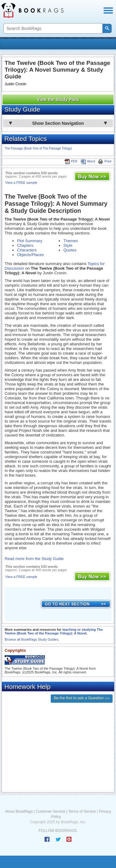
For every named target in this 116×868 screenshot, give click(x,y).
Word (88, 161)
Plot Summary (30, 241)
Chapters (25, 245)
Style (68, 245)
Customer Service (51, 811)
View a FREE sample (21, 183)
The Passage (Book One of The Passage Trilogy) (38, 148)
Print (105, 161)
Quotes (70, 250)
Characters (27, 250)
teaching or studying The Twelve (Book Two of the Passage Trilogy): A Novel (54, 631)
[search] (52, 29)
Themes (71, 241)
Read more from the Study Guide (34, 559)
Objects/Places (30, 255)
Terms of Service (82, 811)
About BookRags (19, 811)
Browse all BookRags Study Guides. (32, 639)
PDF (71, 161)
